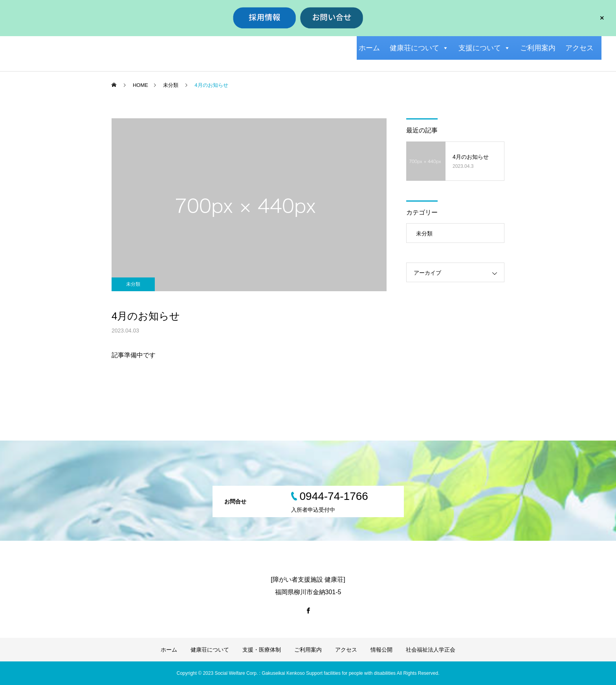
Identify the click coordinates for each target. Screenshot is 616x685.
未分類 (133, 284)
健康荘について (419, 48)
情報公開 (381, 650)
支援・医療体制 (262, 650)
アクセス (579, 48)
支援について (484, 48)
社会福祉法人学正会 (431, 650)
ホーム (369, 48)
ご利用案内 (538, 48)
